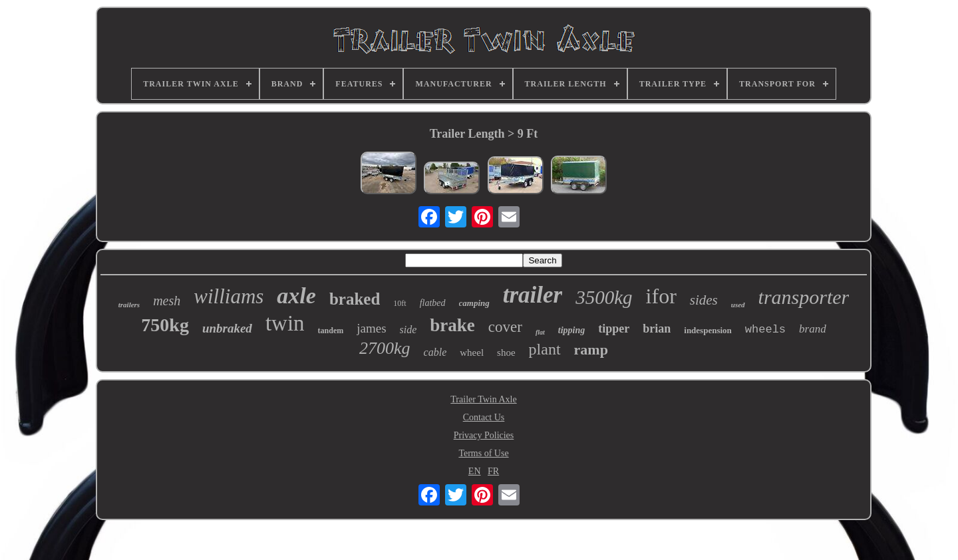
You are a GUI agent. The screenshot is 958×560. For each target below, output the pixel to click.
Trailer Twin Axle (483, 399)
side (408, 330)
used (738, 305)
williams (229, 296)
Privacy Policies (484, 435)
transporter (804, 297)
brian (657, 329)
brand (813, 329)
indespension (708, 330)
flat (540, 332)
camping (474, 303)
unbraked (227, 328)
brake (452, 325)
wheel (472, 352)
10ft (399, 303)
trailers (129, 305)
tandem (331, 331)
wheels (765, 330)
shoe (506, 352)
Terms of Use (483, 453)
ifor (661, 296)
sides (704, 300)
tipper (614, 329)
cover (505, 327)
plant (545, 349)
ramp (591, 350)
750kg (165, 325)
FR (493, 471)
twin (285, 323)
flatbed (433, 303)
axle (296, 296)
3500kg (604, 297)
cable (435, 352)
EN (475, 471)
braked (355, 299)
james (371, 328)
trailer (533, 295)
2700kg (385, 348)
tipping (571, 330)
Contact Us (484, 417)
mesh (167, 301)
